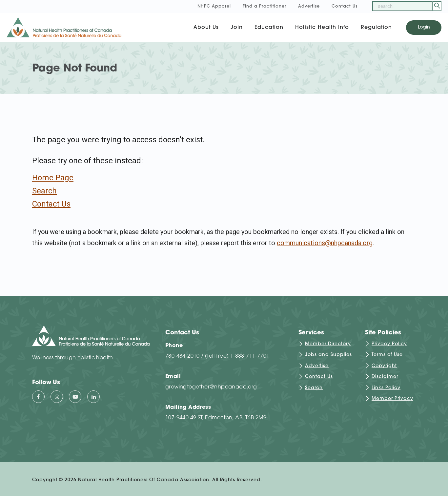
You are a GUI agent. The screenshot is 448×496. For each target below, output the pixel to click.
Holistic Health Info (322, 28)
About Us (206, 28)
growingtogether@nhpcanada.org (211, 387)
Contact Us (51, 204)
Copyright (384, 366)
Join (237, 28)
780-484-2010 (183, 356)
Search (44, 191)
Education (269, 28)
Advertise (317, 366)
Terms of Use (387, 355)
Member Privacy (392, 399)
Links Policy (386, 388)
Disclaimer (385, 377)
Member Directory (328, 344)
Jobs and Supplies (328, 355)
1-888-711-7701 (250, 356)
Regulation (376, 28)
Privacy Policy (389, 344)
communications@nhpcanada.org (325, 243)
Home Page (53, 178)
